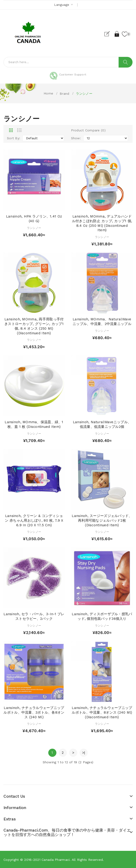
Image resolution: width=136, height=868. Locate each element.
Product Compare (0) (88, 130)
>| (84, 753)
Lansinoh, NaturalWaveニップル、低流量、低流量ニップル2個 (102, 424)
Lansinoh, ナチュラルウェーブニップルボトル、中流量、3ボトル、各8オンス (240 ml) (34, 712)
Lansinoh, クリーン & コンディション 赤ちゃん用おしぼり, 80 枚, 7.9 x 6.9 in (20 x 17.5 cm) (34, 520)
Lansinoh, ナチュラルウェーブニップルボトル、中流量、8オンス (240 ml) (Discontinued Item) (102, 712)
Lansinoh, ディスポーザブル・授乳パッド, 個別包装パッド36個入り (102, 616)
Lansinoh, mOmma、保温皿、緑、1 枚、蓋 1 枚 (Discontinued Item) (34, 424)
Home (48, 93)
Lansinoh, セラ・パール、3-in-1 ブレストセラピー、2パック (34, 616)
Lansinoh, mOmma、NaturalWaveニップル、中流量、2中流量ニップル (102, 322)
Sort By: (14, 138)
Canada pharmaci (56, 860)
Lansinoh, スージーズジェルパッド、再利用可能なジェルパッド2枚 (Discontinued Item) (102, 520)
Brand (64, 94)
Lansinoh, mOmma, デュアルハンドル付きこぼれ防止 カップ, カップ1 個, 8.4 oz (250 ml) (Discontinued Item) (102, 223)
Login (117, 34)
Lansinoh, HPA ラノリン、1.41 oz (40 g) (34, 219)
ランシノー (84, 94)
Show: (76, 138)
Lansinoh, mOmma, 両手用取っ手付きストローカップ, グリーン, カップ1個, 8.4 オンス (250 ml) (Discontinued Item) (34, 326)
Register (109, 34)
